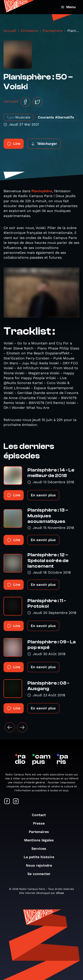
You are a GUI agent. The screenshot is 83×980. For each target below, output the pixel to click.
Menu (68, 7)
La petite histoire (41, 857)
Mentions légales (41, 840)
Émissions (29, 31)
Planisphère (53, 31)
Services (41, 849)
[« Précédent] (10, 727)
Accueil (10, 31)
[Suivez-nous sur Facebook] (7, 802)
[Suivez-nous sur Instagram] (16, 802)
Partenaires (41, 832)
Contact (41, 815)
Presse (41, 823)
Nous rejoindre (41, 865)
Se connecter (41, 874)
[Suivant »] (22, 727)
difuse (60, 893)
